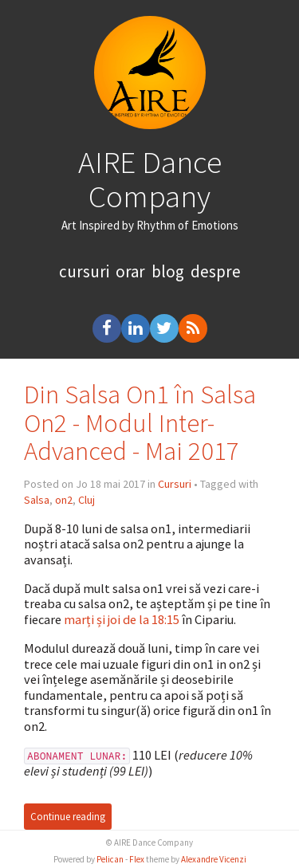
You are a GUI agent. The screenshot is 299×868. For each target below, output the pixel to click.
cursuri (84, 271)
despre (216, 271)
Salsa (37, 500)
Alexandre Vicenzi (214, 859)
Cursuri (175, 484)
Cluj (87, 500)
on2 (64, 500)
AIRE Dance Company (150, 179)
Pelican (110, 859)
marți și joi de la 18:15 (122, 619)
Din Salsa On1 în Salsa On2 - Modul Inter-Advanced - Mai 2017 (140, 423)
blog (168, 271)
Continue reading (68, 817)
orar (130, 271)
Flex (137, 859)
